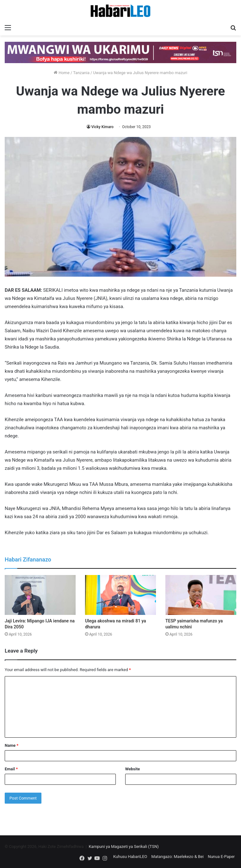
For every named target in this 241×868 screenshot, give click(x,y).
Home (62, 73)
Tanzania (81, 73)
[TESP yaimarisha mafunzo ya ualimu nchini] (201, 595)
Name (12, 745)
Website (133, 769)
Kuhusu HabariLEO (130, 857)
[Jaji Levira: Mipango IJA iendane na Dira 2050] (40, 595)
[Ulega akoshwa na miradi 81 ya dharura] (120, 595)
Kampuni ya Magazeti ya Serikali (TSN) (124, 846)
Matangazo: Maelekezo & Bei (177, 857)
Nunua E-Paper (221, 857)
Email (11, 769)
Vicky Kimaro (102, 127)
